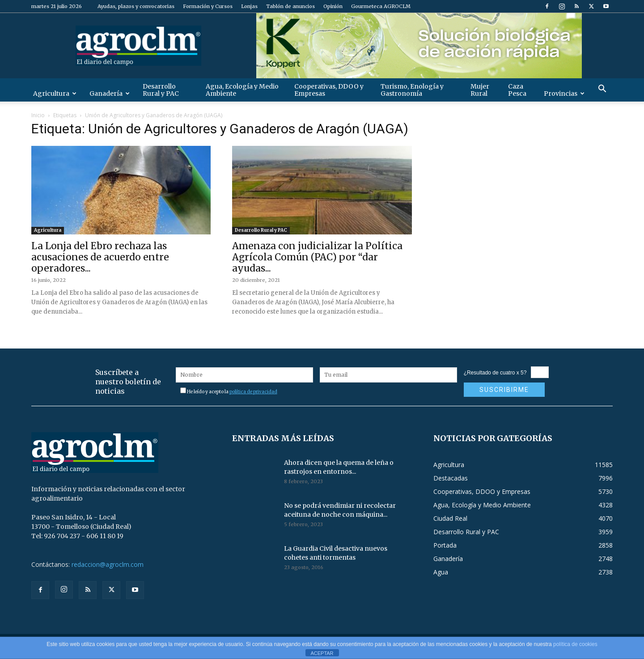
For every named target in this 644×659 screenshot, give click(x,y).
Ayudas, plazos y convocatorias (136, 6)
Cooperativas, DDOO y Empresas (329, 90)
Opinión (333, 6)
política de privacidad (253, 392)
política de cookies (575, 644)
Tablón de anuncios (290, 6)
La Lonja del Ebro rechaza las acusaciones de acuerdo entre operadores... (100, 257)
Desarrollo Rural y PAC (161, 90)
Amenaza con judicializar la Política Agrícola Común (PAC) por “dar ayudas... (317, 257)
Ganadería (110, 94)
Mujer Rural (480, 90)
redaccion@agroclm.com (108, 564)
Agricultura (55, 94)
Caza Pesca (517, 90)
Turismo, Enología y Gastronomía (412, 90)
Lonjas (249, 6)
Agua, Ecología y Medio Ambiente (242, 90)
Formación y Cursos (208, 6)
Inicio (38, 115)
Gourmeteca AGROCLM (381, 6)
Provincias (564, 94)
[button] (602, 90)
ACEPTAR (322, 653)
